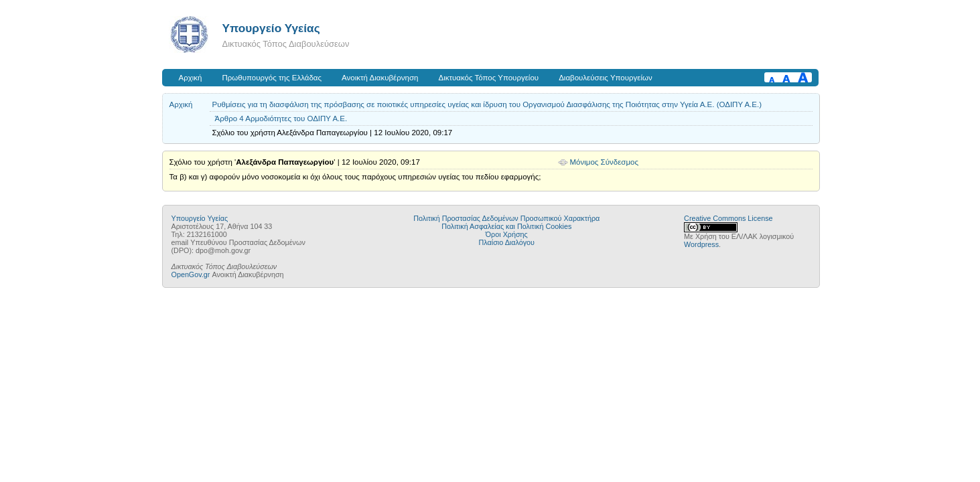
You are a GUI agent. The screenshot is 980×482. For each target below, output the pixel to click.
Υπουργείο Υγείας (271, 28)
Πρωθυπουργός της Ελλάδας (272, 78)
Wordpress (701, 244)
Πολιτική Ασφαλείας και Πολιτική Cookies (506, 226)
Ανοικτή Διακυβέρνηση (380, 78)
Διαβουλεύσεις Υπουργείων (606, 78)
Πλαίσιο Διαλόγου (507, 242)
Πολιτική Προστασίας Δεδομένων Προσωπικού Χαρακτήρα (506, 218)
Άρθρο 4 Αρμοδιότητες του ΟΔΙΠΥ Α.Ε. (281, 118)
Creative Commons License (728, 218)
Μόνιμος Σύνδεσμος (605, 162)
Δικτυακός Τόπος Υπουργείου (488, 78)
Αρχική (191, 78)
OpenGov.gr (191, 274)
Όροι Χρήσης (507, 234)
